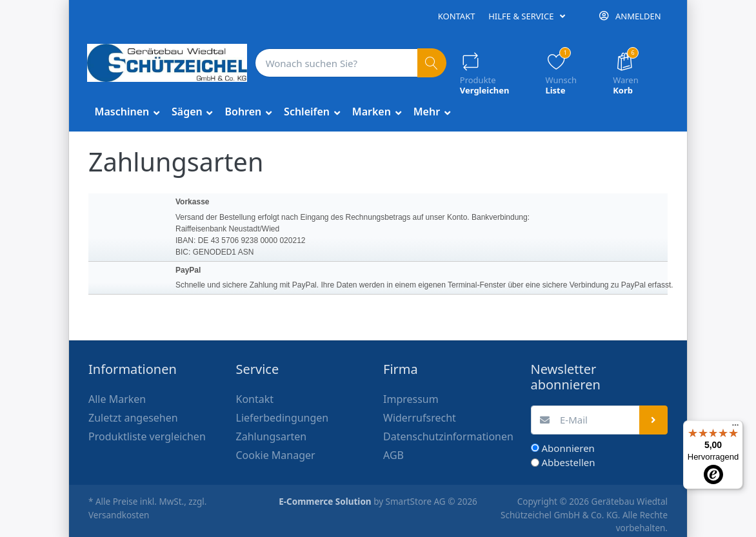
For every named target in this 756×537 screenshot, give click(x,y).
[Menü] (735, 428)
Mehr (428, 112)
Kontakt (457, 16)
